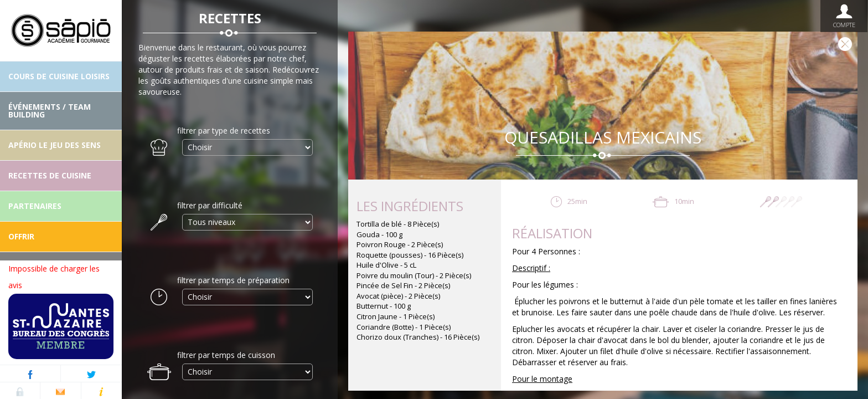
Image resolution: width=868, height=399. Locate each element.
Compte (844, 16)
